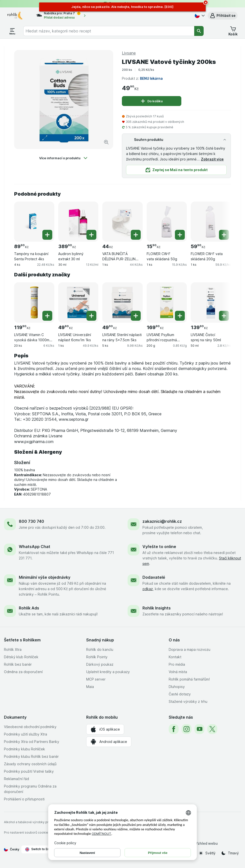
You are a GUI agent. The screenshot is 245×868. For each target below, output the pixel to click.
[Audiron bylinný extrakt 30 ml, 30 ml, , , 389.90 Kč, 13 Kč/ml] (78, 222)
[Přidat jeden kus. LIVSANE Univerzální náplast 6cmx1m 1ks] (91, 316)
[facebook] (174, 729)
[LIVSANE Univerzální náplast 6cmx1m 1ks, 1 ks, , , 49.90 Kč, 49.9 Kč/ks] (78, 302)
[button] (223, 16)
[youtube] (199, 729)
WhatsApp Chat (35, 547)
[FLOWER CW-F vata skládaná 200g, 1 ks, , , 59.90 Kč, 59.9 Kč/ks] (211, 222)
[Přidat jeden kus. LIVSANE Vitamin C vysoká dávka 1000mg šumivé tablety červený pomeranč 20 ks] (47, 316)
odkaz (148, 589)
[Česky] (199, 16)
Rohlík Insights (157, 608)
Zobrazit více (212, 159)
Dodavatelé (154, 577)
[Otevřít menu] (12, 31)
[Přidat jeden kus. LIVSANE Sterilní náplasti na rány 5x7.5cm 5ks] (136, 316)
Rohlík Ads (29, 608)
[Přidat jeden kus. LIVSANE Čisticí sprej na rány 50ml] (224, 316)
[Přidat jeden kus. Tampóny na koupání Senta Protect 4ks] (47, 235)
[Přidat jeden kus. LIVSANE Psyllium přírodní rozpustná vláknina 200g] (180, 316)
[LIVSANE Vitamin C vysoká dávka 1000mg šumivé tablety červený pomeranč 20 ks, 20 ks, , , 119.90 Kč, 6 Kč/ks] (34, 302)
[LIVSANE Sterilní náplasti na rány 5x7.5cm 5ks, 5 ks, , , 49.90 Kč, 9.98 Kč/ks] (122, 302)
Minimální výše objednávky (45, 577)
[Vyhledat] (199, 31)
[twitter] (212, 729)
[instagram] (187, 729)
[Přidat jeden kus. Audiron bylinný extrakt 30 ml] (91, 235)
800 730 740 (31, 521)
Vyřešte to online (159, 547)
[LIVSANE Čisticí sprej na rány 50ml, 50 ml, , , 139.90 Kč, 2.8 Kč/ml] (211, 302)
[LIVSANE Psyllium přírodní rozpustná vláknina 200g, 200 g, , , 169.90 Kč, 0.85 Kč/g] (167, 302)
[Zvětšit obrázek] (106, 142)
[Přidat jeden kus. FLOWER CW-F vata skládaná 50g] (180, 235)
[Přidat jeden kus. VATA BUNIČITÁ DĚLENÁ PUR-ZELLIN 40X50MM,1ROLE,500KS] (136, 235)
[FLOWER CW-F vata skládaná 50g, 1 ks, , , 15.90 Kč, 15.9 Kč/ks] (167, 222)
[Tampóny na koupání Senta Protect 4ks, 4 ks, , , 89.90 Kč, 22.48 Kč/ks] (34, 222)
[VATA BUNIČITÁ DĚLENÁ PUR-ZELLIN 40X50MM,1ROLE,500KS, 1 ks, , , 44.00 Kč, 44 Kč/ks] (122, 222)
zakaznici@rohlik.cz (162, 521)
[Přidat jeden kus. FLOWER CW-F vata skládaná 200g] (224, 235)
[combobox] (109, 31)
